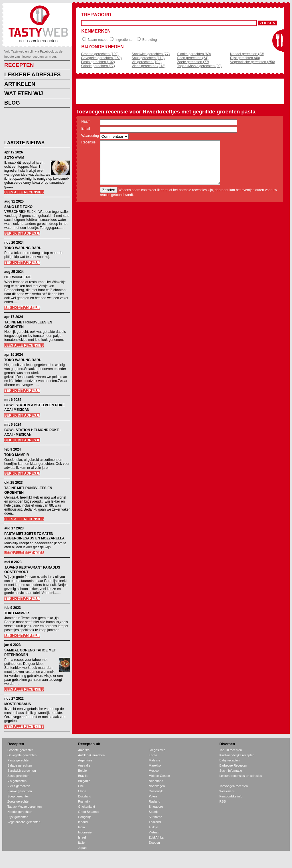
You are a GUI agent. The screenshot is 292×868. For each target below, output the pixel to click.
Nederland (156, 781)
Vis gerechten (17, 781)
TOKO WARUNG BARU (23, 248)
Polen (153, 796)
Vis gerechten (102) (147, 62)
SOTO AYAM (14, 158)
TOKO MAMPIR (17, 455)
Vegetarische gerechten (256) (253, 62)
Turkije (154, 827)
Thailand (155, 822)
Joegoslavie (157, 750)
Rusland (155, 801)
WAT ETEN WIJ (24, 93)
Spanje (154, 812)
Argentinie (85, 760)
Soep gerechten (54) (193, 58)
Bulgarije (84, 781)
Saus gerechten (18, 776)
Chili (81, 786)
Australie (84, 765)
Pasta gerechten (19, 760)
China (82, 791)
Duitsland (85, 796)
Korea (153, 755)
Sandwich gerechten (22, 771)
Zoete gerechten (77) (193, 62)
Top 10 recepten (231, 750)
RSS (223, 801)
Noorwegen (157, 786)
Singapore (156, 807)
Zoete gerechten (19, 801)
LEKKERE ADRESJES (33, 74)
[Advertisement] (33, 125)
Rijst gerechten (18, 817)
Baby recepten (229, 760)
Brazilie (83, 776)
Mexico (154, 771)
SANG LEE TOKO (18, 207)
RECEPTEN (19, 65)
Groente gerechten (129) (100, 54)
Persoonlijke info (231, 796)
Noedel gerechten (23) (247, 54)
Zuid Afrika (156, 837)
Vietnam (155, 832)
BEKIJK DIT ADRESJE (22, 233)
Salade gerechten (20, 765)
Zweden (154, 843)
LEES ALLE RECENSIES (24, 192)
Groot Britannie (89, 812)
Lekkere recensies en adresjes (241, 776)
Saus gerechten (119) (148, 58)
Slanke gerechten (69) (194, 54)
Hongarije (85, 817)
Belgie (83, 771)
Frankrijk (84, 801)
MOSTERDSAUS (18, 704)
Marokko (155, 765)
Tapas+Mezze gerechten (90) (199, 66)
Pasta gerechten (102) (98, 62)
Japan (82, 848)
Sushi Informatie (231, 771)
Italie (81, 843)
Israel (82, 837)
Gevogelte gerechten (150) (101, 58)
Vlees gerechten (19, 786)
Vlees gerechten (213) (149, 66)
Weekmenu (227, 791)
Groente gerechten (21, 750)
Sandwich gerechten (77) (151, 54)
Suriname (156, 817)
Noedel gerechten (20, 812)
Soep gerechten (19, 796)
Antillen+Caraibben (91, 755)
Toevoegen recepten (234, 786)
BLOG (12, 103)
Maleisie (155, 760)
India (82, 827)
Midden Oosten (160, 776)
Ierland (83, 822)
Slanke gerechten (20, 791)
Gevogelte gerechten (22, 755)
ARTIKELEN (20, 84)
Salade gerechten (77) (98, 66)
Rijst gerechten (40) (245, 58)
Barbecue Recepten (233, 765)
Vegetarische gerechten (24, 822)
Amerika (84, 750)
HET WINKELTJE (18, 277)
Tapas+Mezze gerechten (25, 807)
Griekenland (87, 807)
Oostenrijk (156, 791)
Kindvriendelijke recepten (237, 755)
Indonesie (85, 832)
